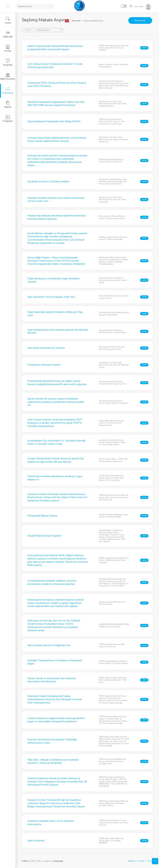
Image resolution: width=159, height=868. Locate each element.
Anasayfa (76, 21)
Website (131, 861)
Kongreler (8, 62)
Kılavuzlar (140, 21)
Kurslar (8, 48)
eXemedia (58, 861)
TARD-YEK (8, 34)
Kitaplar (8, 104)
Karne (150, 861)
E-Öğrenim (8, 119)
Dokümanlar (8, 90)
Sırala (28, 30)
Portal (141, 861)
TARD (25, 861)
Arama (8, 20)
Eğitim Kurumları (8, 76)
